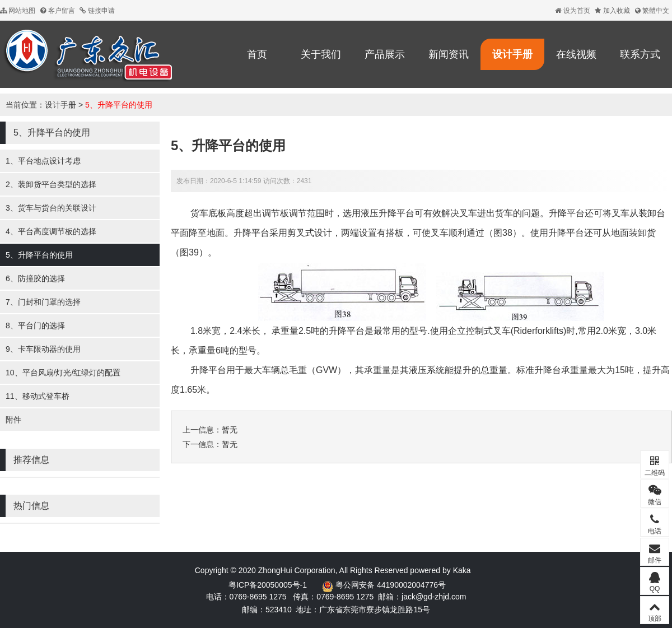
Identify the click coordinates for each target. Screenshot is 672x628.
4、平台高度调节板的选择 (51, 231)
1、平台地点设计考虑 (43, 161)
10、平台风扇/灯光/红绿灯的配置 (63, 373)
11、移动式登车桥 (38, 396)
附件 (13, 420)
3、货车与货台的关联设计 (51, 208)
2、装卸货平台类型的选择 (51, 184)
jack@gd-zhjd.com (434, 597)
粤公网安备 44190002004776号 (391, 585)
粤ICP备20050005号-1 (268, 585)
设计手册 (512, 54)
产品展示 (385, 54)
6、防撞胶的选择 (35, 278)
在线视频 (576, 54)
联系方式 (640, 54)
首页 (257, 54)
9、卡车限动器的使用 (43, 349)
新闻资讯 (449, 54)
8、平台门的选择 (35, 325)
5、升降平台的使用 (119, 105)
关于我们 (321, 54)
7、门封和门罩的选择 (43, 302)
